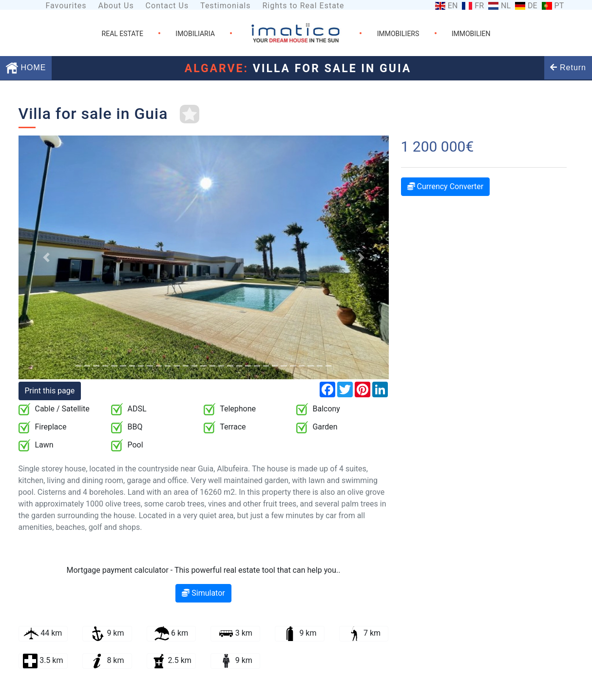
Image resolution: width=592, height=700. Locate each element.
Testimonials (225, 6)
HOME (26, 68)
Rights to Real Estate (303, 6)
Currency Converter (446, 186)
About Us (116, 6)
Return (568, 68)
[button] (46, 257)
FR (479, 6)
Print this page (50, 391)
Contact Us (167, 6)
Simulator (203, 593)
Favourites (66, 6)
